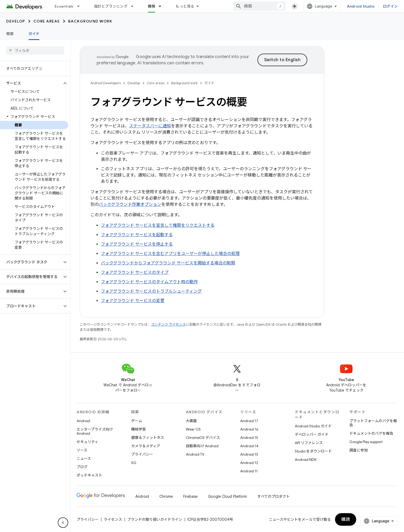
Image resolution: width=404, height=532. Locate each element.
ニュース (84, 459)
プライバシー (142, 454)
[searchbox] (35, 50)
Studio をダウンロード (313, 451)
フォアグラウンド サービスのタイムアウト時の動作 (149, 282)
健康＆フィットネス (148, 438)
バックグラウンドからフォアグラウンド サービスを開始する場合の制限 (168, 263)
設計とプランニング (111, 6)
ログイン (390, 6)
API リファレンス (309, 443)
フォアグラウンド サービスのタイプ (135, 273)
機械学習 (138, 429)
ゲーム (137, 421)
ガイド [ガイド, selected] (34, 34)
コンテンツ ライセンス (168, 324)
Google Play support (366, 442)
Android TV (195, 454)
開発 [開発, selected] (152, 6)
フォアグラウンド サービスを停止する (137, 244)
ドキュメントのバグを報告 (371, 433)
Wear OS (193, 429)
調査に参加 (359, 450)
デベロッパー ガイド (312, 434)
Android (83, 421)
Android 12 (249, 463)
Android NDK (306, 460)
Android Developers (106, 83)
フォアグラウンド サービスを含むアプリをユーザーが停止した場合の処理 (170, 254)
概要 (10, 34)
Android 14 (249, 446)
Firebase (190, 496)
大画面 (191, 421)
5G (134, 463)
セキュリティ (87, 442)
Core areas (47, 21)
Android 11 (249, 471)
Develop (16, 21)
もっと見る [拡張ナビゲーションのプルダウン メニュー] (185, 6)
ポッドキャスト (89, 475)
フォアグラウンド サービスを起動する (137, 235)
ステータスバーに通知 (150, 126)
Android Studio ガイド (313, 426)
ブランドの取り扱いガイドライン (155, 519)
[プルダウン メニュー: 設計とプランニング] (135, 6)
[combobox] (259, 6)
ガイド (209, 83)
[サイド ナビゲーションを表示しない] (63, 523)
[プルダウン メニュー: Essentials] (81, 6)
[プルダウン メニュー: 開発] (162, 6)
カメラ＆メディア (146, 446)
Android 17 (249, 421)
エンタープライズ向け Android (95, 431)
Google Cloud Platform (227, 496)
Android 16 (249, 429)
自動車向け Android (202, 446)
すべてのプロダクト (274, 496)
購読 (346, 519)
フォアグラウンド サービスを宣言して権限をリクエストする (158, 225)
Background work (90, 21)
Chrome (166, 496)
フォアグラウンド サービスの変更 (133, 301)
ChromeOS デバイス (203, 438)
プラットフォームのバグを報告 (373, 423)
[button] (31, 83)
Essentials (64, 6)
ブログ (82, 467)
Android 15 (249, 438)
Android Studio (361, 6)
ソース (82, 450)
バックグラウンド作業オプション (130, 205)
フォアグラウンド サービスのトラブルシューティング (151, 291)
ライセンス (113, 519)
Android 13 (249, 454)
